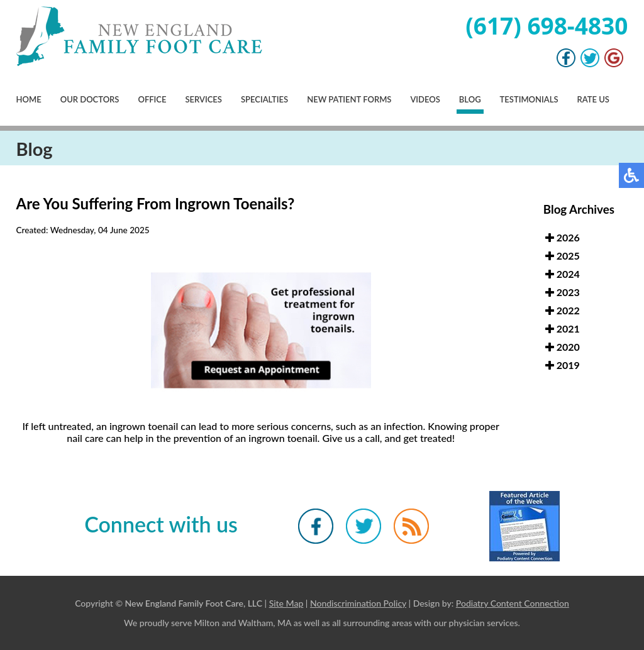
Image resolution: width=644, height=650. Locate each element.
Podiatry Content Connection (513, 603)
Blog (470, 99)
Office (152, 99)
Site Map (286, 603)
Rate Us (593, 99)
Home (29, 99)
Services (203, 99)
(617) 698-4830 (547, 25)
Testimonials (529, 99)
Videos (425, 99)
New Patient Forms (349, 99)
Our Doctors (90, 99)
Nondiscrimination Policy (358, 603)
